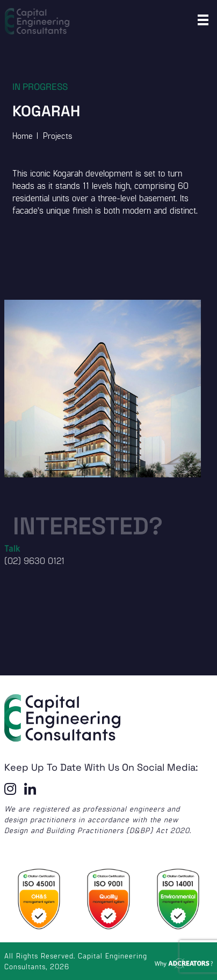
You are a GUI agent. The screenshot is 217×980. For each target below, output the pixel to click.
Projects (57, 135)
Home (23, 135)
